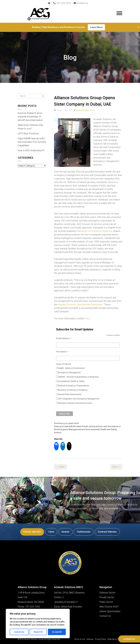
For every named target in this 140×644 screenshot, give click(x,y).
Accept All (57, 632)
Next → (116, 467)
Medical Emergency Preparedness (73, 386)
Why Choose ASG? (109, 607)
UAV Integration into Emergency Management (79, 399)
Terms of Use (80, 639)
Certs (51, 532)
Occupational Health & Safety (71, 381)
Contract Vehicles (107, 532)
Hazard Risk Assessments (70, 394)
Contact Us (129, 639)
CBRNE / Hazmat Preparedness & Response (78, 377)
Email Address (63, 338)
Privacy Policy (100, 639)
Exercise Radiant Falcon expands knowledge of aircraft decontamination (30, 117)
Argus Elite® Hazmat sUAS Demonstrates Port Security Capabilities (32, 142)
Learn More (96, 27)
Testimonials (84, 532)
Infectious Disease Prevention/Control (75, 403)
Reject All (38, 632)
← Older (60, 467)
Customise (19, 632)
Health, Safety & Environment (71, 368)
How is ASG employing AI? (31, 150)
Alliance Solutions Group (85, 110)
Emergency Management (69, 372)
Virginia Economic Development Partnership (80, 305)
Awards (65, 532)
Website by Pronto (115, 639)
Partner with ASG (32, 532)
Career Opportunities (110, 611)
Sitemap (90, 639)
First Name (62, 352)
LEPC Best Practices (28, 134)
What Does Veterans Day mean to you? (30, 127)
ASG (87, 319)
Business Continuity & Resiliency (73, 390)
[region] (38, 624)
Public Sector (106, 602)
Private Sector (107, 597)
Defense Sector (107, 593)
